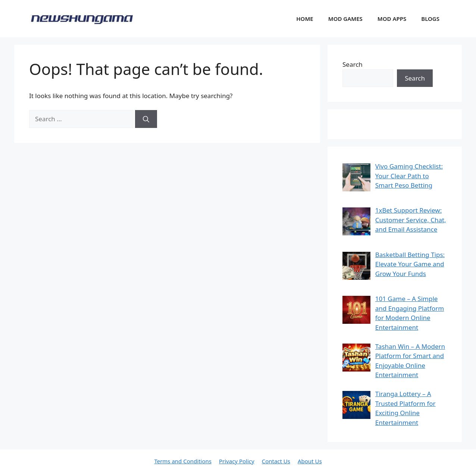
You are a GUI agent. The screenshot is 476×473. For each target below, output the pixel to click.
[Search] (146, 119)
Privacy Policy (237, 461)
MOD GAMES (345, 19)
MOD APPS (392, 19)
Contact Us (276, 461)
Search (353, 64)
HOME (305, 19)
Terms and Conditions (183, 461)
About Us (310, 461)
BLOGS (430, 19)
